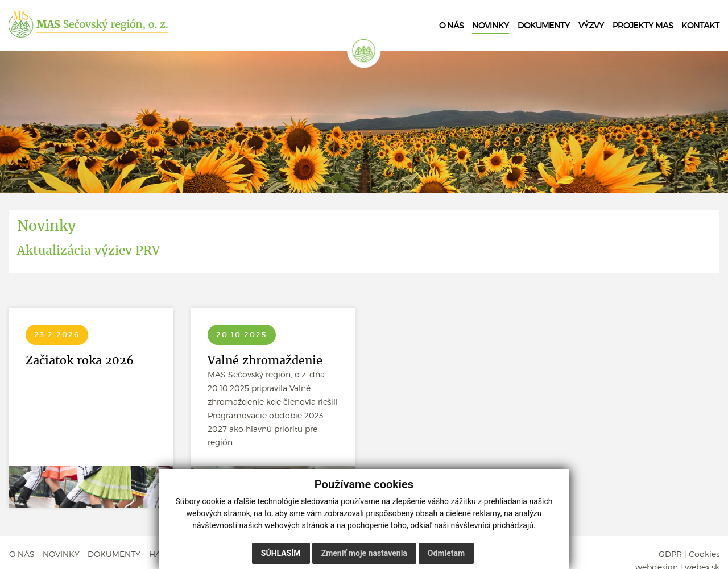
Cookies (704, 554)
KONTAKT (700, 26)
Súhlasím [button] (281, 553)
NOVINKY (61, 554)
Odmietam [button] (446, 553)
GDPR (670, 554)
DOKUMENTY (115, 554)
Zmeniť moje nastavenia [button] (364, 553)
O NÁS (21, 554)
